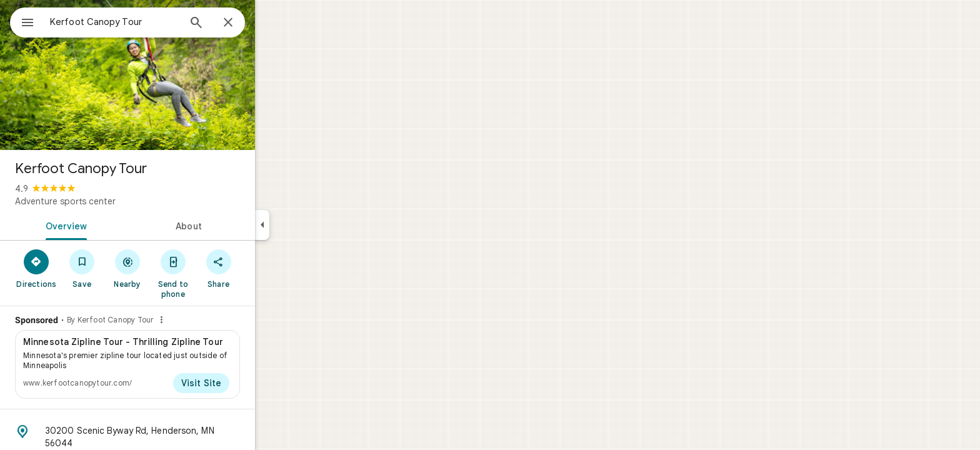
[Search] (241, 24)
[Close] (273, 23)
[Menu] (22, 21)
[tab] (109, 225)
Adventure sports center (110, 201)
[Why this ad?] (206, 320)
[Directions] (82, 268)
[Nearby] (173, 268)
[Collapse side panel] (307, 225)
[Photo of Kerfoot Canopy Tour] (172, 75)
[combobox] (147, 22)
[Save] (127, 268)
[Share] (263, 268)
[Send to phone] (218, 273)
